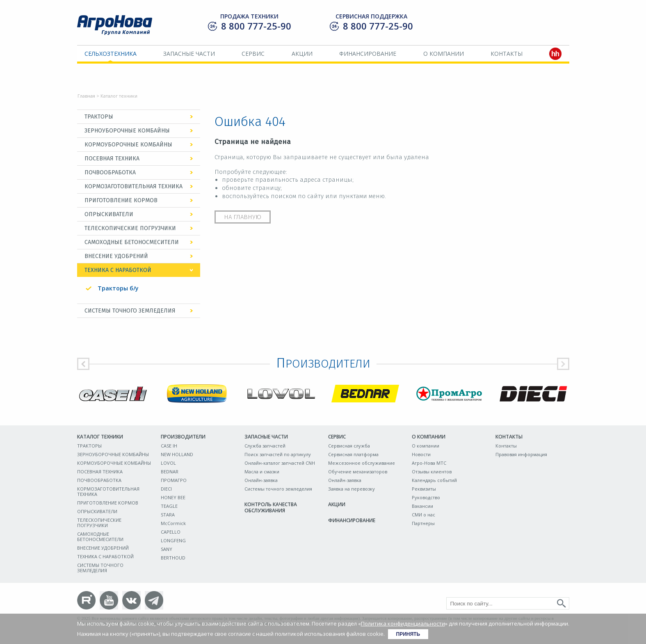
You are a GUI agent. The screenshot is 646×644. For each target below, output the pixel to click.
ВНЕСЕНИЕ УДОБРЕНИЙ (116, 256)
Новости (421, 454)
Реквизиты (424, 489)
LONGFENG (173, 540)
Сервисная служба (349, 446)
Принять (408, 634)
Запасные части (189, 54)
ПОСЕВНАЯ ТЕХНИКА (112, 159)
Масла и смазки (262, 472)
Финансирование (368, 54)
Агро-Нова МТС (429, 463)
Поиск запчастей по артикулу (278, 454)
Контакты (507, 54)
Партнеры (423, 523)
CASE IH (169, 446)
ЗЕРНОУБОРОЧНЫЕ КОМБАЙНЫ (127, 131)
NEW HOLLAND (177, 454)
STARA (168, 515)
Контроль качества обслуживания (271, 507)
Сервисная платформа (353, 454)
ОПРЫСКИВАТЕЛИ (109, 214)
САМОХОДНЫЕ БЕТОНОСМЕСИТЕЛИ (132, 242)
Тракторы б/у (118, 288)
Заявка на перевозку (352, 489)
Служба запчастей (265, 446)
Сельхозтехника (111, 54)
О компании (444, 54)
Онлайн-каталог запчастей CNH (280, 463)
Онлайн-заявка (261, 480)
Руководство (426, 497)
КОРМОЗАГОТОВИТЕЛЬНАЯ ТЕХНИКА (134, 186)
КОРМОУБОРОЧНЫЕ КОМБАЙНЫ (128, 145)
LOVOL (168, 463)
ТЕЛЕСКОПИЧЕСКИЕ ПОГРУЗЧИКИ (130, 228)
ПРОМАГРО (174, 480)
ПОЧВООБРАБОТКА (110, 172)
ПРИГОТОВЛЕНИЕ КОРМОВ (121, 200)
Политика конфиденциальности (403, 623)
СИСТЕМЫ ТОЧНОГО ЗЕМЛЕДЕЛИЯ (130, 311)
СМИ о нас (423, 515)
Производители (183, 437)
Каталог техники (100, 437)
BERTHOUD (173, 558)
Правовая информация (521, 454)
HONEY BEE (173, 497)
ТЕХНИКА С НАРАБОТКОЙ (118, 270)
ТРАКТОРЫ (99, 117)
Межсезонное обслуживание (362, 463)
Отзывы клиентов (432, 472)
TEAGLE (169, 506)
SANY (167, 549)
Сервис (253, 54)
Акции (302, 54)
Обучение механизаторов (358, 472)
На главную (243, 217)
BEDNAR (170, 472)
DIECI (166, 489)
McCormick (173, 523)
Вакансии (422, 506)
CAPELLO (171, 532)
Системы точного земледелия (278, 489)
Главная (86, 96)
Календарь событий (434, 480)
